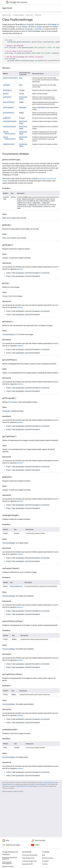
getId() (6, 94)
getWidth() (7, 118)
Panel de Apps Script (28, 858)
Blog (43, 855)
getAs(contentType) (10, 78)
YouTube (45, 864)
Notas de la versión (8, 867)
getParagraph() (8, 107)
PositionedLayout (23, 98)
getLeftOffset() (9, 102)
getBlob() (7, 85)
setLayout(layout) (10, 127)
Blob (21, 78)
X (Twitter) (45, 861)
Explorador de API (27, 864)
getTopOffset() (9, 113)
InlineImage (52, 24)
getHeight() (7, 90)
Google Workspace (19, 15)
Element (25, 27)
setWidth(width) (9, 144)
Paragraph (30, 24)
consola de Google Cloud (29, 861)
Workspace (18, 2)
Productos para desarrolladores (7, 863)
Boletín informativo (48, 858)
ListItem (38, 29)
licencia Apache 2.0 (42, 784)
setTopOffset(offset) (9, 138)
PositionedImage (23, 122)
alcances (20, 269)
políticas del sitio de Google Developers (27, 786)
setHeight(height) (10, 121)
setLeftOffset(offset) (9, 133)
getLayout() (7, 97)
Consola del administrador (30, 855)
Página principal (7, 15)
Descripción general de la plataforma (10, 858)
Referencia (38, 15)
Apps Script (7, 8)
